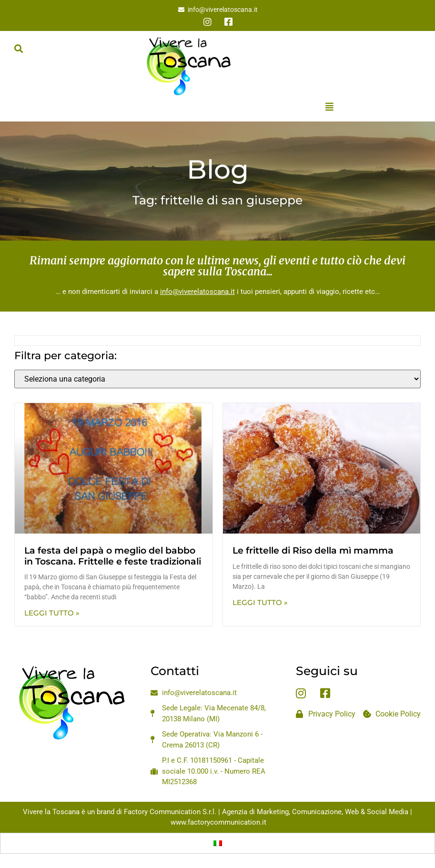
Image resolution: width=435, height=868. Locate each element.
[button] (18, 48)
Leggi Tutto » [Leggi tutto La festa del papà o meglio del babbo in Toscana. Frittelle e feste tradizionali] (52, 613)
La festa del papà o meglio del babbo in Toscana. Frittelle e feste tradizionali (113, 556)
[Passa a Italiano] (218, 843)
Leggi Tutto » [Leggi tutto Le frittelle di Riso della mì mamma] (260, 602)
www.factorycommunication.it (218, 822)
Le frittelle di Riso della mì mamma (313, 550)
